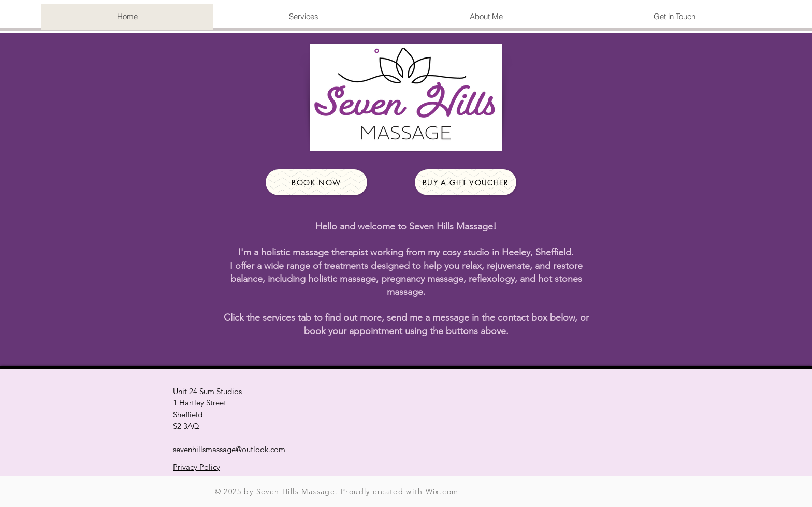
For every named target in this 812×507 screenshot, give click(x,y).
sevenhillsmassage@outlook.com (229, 449)
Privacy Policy (197, 467)
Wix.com (442, 491)
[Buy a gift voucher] (466, 182)
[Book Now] (316, 182)
